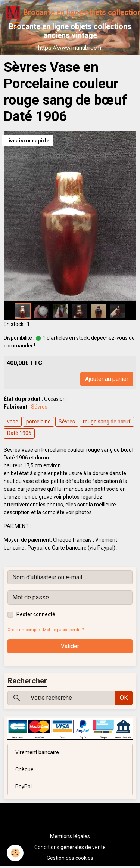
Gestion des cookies (70, 858)
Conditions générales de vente (70, 847)
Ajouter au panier (107, 379)
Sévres (39, 407)
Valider (70, 646)
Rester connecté (36, 614)
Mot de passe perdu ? (63, 630)
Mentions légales (70, 836)
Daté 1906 (19, 433)
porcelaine (38, 422)
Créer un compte (24, 630)
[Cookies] (15, 853)
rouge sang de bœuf (107, 422)
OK (124, 698)
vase (13, 422)
